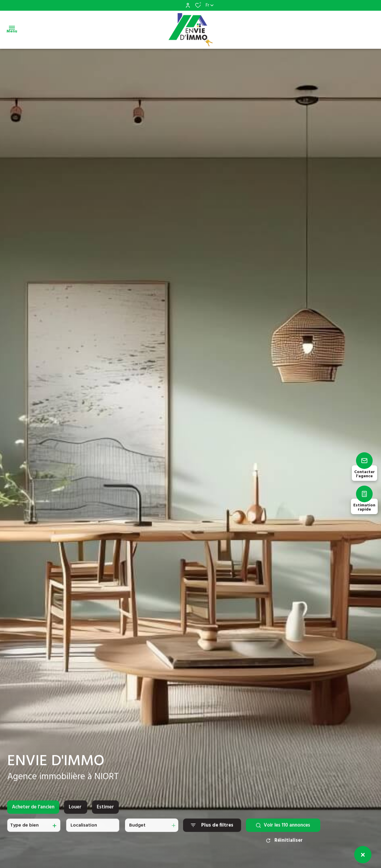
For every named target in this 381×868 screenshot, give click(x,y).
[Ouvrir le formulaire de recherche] (212, 830)
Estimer (105, 812)
